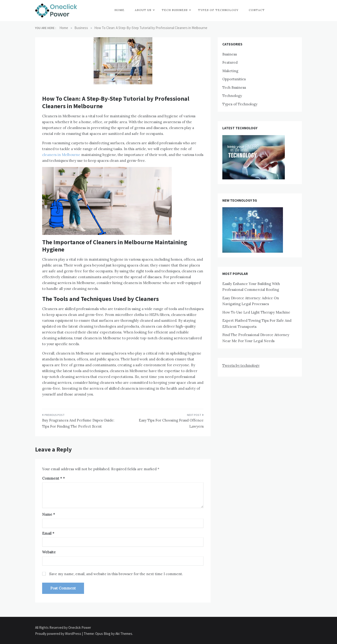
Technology (232, 96)
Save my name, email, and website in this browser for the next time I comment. (116, 574)
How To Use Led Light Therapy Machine (256, 312)
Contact (257, 10)
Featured (230, 62)
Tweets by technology (241, 365)
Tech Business (175, 10)
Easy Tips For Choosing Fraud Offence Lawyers (171, 423)
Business (230, 54)
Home (119, 10)
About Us (143, 10)
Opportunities (234, 79)
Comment (52, 478)
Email (48, 533)
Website (49, 552)
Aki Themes (124, 634)
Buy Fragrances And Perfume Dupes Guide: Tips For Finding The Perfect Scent (78, 423)
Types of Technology (218, 10)
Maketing (230, 71)
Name (49, 514)
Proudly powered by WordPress (59, 634)
